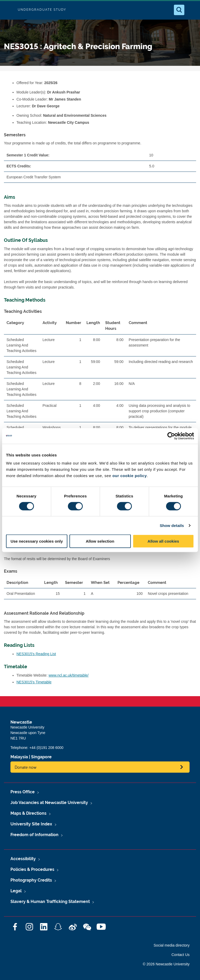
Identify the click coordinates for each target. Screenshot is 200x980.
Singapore (41, 757)
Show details (172, 525)
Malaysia (19, 757)
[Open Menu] (192, 10)
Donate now (26, 767)
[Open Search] (179, 10)
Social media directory (172, 945)
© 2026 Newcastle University (166, 964)
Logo (8, 10)
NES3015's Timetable (34, 682)
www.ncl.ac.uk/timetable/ (69, 675)
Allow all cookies (163, 541)
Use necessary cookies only (37, 541)
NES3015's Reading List (36, 654)
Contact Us (181, 955)
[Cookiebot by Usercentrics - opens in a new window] (171, 436)
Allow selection (100, 541)
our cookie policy (130, 476)
